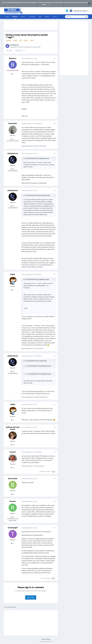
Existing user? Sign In (81, 11)
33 (13, 290)
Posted (29, 58)
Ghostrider (13, 123)
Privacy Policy (46, 639)
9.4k (13, 139)
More (55, 17)
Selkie (13, 274)
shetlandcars (13, 153)
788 (13, 445)
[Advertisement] (31, 25)
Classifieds (32, 17)
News (23, 17)
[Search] (75, 17)
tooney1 (13, 452)
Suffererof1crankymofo (13, 428)
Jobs (40, 17)
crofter (42, 578)
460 (13, 169)
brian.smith (13, 479)
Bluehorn (16, 45)
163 (13, 543)
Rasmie (13, 501)
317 (13, 494)
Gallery (47, 17)
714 (13, 517)
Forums (15, 17)
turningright (13, 528)
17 (13, 74)
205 (13, 468)
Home (7, 17)
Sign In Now (31, 597)
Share (9, 51)
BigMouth (49, 578)
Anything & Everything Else (32, 47)
